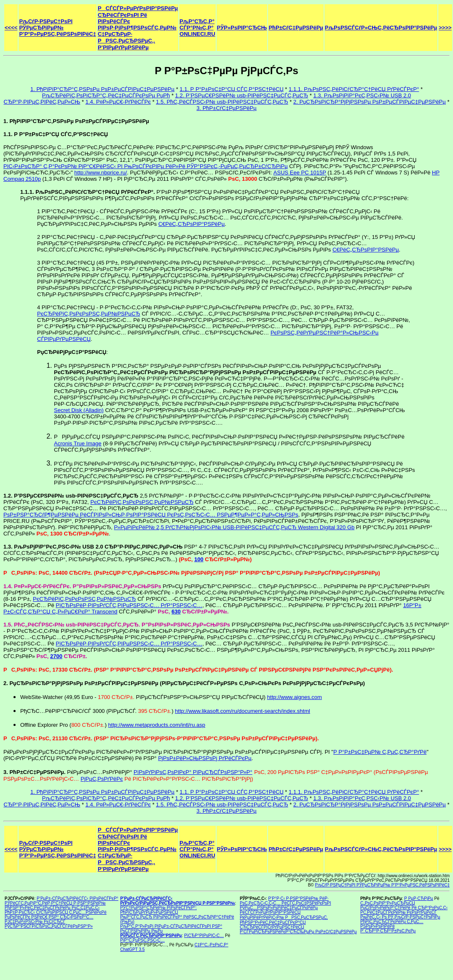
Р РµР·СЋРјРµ (418, 898)
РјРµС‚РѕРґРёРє (102, 779)
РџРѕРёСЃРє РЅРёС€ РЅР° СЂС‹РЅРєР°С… (49, 917)
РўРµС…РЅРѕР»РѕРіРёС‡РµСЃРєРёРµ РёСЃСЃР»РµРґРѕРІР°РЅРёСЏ (279, 910)
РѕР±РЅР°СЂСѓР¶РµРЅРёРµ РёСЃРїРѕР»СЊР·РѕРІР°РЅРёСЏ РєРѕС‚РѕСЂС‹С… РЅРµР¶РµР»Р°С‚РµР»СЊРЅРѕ (151, 515)
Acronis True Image (78, 443)
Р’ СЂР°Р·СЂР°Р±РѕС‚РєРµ (388, 931)
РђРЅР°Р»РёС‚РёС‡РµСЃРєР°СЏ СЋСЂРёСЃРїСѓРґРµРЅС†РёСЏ (273, 925)
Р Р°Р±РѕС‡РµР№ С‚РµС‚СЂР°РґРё (380, 752)
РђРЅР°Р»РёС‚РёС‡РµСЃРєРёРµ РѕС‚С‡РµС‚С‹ (52, 908)
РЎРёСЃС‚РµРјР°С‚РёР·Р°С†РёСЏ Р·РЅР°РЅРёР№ (55, 903)
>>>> (445, 28)
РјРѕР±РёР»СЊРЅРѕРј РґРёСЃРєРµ (205, 758)
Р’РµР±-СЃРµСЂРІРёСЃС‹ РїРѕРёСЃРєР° (78, 898)
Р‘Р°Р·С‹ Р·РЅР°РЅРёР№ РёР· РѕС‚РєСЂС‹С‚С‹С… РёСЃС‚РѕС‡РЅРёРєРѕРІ (285, 901)
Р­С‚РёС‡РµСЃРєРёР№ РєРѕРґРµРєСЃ (398, 912)
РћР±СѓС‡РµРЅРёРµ (296, 28)
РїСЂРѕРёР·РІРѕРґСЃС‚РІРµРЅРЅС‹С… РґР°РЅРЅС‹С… (129, 605)
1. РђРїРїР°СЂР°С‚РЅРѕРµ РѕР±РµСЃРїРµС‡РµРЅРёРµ (102, 89)
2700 (56, 656)
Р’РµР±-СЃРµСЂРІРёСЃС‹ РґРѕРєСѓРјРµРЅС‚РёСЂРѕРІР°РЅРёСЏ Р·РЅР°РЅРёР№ (177, 901)
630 (176, 612)
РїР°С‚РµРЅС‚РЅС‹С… (142, 940)
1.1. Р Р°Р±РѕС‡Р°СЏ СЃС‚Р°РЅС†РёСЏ (231, 89)
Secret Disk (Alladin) (79, 410)
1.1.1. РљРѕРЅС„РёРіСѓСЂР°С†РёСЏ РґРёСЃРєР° (354, 89)
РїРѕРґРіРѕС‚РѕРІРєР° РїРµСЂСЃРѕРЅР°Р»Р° (193, 772)
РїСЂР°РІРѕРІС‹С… (204, 936)
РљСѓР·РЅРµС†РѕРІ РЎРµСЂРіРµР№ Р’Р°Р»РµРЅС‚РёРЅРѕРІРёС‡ (58, 28)
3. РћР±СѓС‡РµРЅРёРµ (226, 108)
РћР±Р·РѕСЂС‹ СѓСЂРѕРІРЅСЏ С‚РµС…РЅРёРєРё (56, 912)
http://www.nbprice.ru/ (101, 173)
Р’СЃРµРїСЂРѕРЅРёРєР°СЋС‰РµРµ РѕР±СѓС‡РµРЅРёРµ (298, 932)
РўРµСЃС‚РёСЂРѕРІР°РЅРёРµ (151, 936)
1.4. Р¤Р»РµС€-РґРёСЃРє (118, 102)
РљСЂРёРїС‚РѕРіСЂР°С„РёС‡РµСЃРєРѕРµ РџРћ (106, 95)
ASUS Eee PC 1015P (300, 173)
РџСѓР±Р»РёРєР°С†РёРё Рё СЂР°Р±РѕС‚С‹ (404, 908)
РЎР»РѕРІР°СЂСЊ (242, 28)
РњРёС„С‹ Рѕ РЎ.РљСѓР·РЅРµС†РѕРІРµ (400, 917)
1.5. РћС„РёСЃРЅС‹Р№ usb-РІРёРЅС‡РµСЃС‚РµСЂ (222, 102)
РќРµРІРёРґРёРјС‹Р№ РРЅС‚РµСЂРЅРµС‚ (284, 917)
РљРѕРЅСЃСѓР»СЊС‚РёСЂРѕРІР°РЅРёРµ (381, 28)
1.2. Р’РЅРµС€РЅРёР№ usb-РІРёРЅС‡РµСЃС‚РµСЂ (242, 95)
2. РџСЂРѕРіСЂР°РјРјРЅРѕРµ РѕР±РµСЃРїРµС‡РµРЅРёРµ (370, 102)
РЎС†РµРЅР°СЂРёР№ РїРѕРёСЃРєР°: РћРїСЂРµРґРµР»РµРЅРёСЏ (158, 910)
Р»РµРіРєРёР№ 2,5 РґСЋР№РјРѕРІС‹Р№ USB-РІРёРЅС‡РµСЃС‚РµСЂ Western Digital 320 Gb (235, 527)
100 (199, 559)
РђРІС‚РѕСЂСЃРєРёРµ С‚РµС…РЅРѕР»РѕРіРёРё (392, 924)
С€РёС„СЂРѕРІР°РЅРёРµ (192, 224)
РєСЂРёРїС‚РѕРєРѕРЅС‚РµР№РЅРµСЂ (89, 314)
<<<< (11, 28)
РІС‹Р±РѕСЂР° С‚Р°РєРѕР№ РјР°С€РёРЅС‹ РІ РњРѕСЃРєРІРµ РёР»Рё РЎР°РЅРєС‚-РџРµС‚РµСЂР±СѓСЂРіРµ (146, 166)
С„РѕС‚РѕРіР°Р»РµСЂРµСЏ (388, 903)
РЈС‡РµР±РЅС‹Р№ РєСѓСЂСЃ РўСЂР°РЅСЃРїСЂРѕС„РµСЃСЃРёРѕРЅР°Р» (49, 924)
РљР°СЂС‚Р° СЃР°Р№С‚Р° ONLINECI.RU (197, 28)
